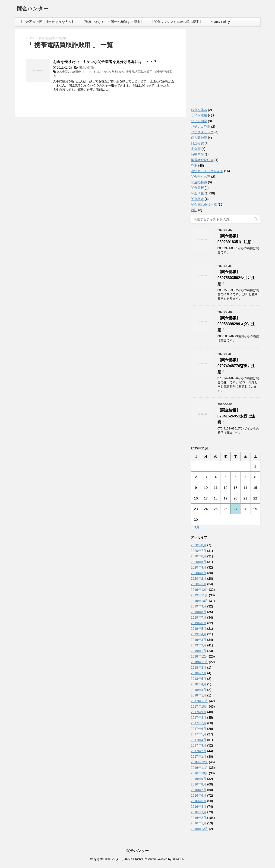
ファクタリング (202, 132)
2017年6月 (199, 729)
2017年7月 (199, 723)
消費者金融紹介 (202, 160)
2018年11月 (200, 662)
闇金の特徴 (86, 68)
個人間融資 (199, 138)
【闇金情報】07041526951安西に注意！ (236, 416)
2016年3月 (199, 812)
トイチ (87, 72)
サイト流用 (199, 115)
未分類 (196, 149)
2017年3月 (199, 745)
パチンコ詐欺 (201, 127)
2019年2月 (199, 645)
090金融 (63, 72)
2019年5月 (199, 629)
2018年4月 (199, 684)
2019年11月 (200, 595)
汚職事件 (197, 154)
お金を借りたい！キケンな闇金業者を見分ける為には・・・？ (105, 62)
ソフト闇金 (199, 121)
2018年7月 (199, 673)
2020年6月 (199, 556)
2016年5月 (199, 801)
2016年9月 (199, 779)
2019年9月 (199, 606)
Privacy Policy (220, 22)
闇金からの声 (201, 177)
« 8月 (195, 527)
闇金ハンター (33, 9)
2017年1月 (199, 757)
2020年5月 (199, 562)
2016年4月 (199, 807)
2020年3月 (199, 573)
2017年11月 (200, 701)
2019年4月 (199, 634)
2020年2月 (199, 579)
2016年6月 (199, 795)
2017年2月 (199, 751)
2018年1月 (199, 695)
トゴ (96, 72)
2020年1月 (199, 584)
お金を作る (199, 110)
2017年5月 (199, 734)
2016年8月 (199, 784)
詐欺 (194, 165)
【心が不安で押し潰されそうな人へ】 (47, 22)
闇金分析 (197, 188)
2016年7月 (199, 790)
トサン (105, 72)
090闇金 (75, 72)
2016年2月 (199, 818)
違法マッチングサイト (207, 171)
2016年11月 (200, 768)
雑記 (194, 210)
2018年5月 (199, 679)
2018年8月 (199, 668)
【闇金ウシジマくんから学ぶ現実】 (177, 22)
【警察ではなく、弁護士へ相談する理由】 (113, 22)
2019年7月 (199, 617)
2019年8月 (199, 612)
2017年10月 (200, 706)
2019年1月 (199, 651)
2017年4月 (199, 740)
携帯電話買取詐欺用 (139, 72)
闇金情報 (197, 193)
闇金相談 (197, 199)
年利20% (118, 72)
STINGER (178, 859)
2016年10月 (200, 773)
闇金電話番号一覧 (204, 204)
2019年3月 (199, 640)
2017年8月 (199, 718)
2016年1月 (199, 823)
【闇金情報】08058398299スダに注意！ (236, 324)
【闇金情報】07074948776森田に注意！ (236, 366)
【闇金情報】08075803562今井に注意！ (236, 278)
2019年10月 (200, 601)
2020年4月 (199, 567)
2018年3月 (199, 690)
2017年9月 (199, 712)
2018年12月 (200, 656)
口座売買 (197, 143)
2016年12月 (200, 762)
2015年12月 (200, 829)
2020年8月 (199, 545)
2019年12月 (200, 590)
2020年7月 (199, 551)
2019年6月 (199, 623)
